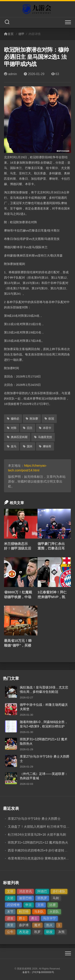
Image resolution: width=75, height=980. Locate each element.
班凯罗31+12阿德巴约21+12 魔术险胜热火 (38, 842)
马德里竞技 (43, 437)
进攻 (10, 918)
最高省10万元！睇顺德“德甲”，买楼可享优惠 (18, 645)
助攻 (49, 932)
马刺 (56, 898)
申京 (29, 905)
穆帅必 (13, 419)
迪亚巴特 (25, 898)
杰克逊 (24, 932)
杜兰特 (24, 912)
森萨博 (24, 925)
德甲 (21, 34)
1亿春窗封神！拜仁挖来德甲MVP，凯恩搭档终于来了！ (52, 597)
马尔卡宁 (49, 918)
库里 (10, 925)
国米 (28, 446)
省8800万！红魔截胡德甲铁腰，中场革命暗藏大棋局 (18, 597)
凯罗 (37, 932)
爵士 (22, 918)
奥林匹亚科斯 (17, 437)
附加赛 (32, 419)
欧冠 (49, 419)
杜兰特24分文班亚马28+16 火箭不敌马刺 (37, 835)
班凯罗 (42, 898)
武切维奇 (13, 905)
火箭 (10, 898)
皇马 (12, 446)
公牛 (10, 932)
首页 (9, 34)
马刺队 (39, 912)
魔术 (37, 925)
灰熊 (61, 932)
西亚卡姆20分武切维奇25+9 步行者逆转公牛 (39, 850)
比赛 (53, 905)
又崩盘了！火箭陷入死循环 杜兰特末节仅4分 (39, 827)
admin (10, 74)
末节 (10, 912)
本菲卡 (45, 428)
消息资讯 (25, 891)
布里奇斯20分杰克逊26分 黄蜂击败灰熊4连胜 (40, 858)
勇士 (34, 918)
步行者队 (59, 891)
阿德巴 (42, 891)
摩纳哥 (45, 446)
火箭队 (54, 912)
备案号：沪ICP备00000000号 (38, 972)
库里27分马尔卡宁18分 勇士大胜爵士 (34, 819)
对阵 (12, 428)
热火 (49, 925)
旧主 (28, 428)
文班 (10, 891)
